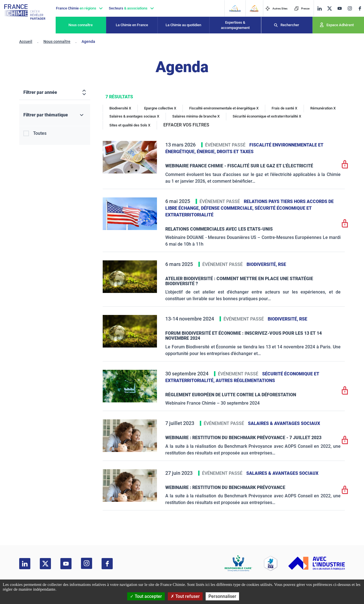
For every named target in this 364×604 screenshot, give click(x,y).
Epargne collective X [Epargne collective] (160, 108)
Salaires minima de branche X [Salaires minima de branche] (196, 116)
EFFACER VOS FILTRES (186, 125)
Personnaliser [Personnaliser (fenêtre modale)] (222, 596)
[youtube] (340, 8)
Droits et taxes (235, 152)
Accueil (26, 41)
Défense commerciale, (228, 208)
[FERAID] (254, 8)
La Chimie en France (132, 25)
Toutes (40, 133)
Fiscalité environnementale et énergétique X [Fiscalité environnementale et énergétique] (224, 108)
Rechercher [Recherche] (290, 25)
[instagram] (350, 8)
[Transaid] (235, 8)
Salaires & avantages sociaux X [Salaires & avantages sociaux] (134, 116)
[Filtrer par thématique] (55, 115)
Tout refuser (185, 596)
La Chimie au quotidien (183, 25)
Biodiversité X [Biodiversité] (120, 108)
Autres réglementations (245, 381)
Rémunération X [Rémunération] (323, 108)
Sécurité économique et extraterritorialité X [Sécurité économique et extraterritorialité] (267, 116)
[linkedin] (319, 8)
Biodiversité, (262, 264)
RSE (282, 264)
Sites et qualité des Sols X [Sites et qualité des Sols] (130, 125)
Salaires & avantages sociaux (284, 423)
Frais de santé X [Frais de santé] (284, 108)
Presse (302, 8)
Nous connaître (81, 25)
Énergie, (207, 152)
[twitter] (329, 8)
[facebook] (360, 8)
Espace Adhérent (340, 25)
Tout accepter (146, 596)
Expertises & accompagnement (235, 25)
